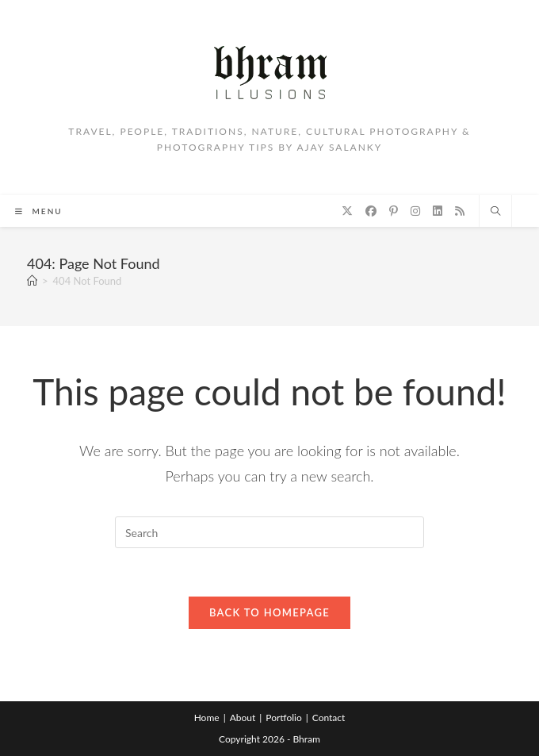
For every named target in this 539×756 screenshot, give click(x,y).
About (243, 718)
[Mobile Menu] (39, 211)
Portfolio (283, 718)
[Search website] (495, 212)
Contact (329, 718)
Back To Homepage (269, 612)
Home (207, 718)
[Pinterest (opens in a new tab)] (394, 211)
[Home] (32, 281)
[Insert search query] (269, 532)
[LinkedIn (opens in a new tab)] (438, 211)
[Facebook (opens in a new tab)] (371, 211)
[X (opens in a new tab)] (347, 211)
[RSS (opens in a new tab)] (460, 211)
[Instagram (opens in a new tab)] (415, 211)
